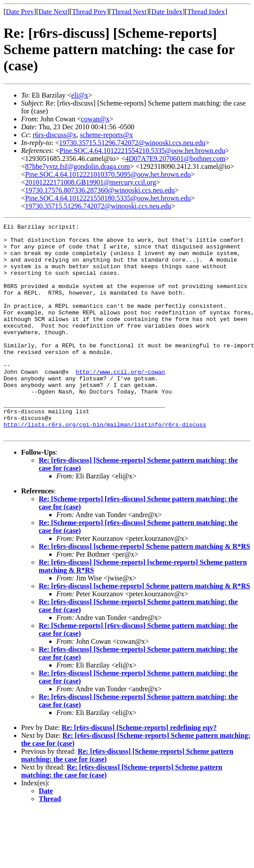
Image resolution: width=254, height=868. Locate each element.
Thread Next (129, 12)
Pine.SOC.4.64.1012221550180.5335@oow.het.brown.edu (108, 198)
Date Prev (20, 12)
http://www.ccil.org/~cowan (120, 402)
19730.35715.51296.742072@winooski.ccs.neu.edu (132, 143)
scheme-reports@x (106, 135)
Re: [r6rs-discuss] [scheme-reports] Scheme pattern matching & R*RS (144, 589)
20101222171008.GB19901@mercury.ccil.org (90, 182)
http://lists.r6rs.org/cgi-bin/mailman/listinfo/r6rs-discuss (105, 465)
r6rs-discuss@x (54, 135)
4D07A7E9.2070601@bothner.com (175, 159)
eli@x (80, 95)
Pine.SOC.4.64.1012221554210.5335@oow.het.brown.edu (142, 151)
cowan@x (95, 119)
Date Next (53, 12)
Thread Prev (89, 12)
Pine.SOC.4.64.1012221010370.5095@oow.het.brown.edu (108, 174)
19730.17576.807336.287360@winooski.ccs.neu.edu (100, 190)
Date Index (167, 12)
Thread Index (206, 12)
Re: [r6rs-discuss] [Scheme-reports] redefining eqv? (139, 770)
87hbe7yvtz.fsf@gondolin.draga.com (77, 166)
